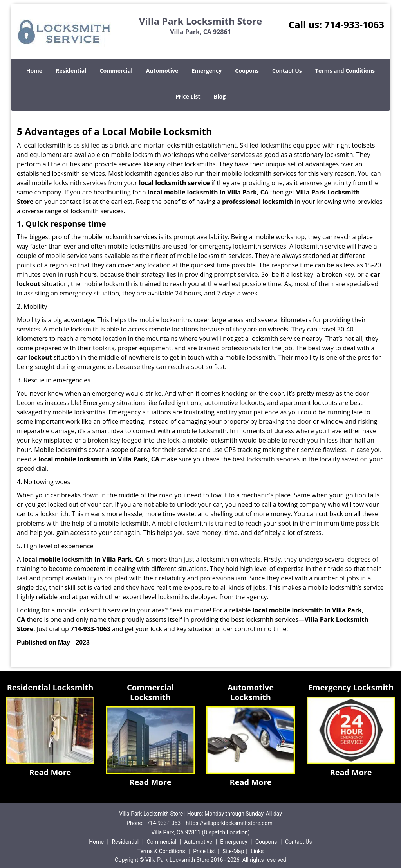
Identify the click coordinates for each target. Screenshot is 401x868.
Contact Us (287, 71)
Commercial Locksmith (150, 692)
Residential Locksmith (50, 687)
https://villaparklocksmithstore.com (229, 823)
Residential (71, 71)
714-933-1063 (354, 24)
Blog (220, 96)
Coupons (247, 71)
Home (34, 71)
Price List (188, 96)
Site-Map (233, 851)
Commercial (116, 71)
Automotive (162, 71)
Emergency (207, 71)
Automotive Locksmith (251, 692)
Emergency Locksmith (351, 687)
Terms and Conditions (345, 71)
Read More (50, 772)
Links (257, 851)
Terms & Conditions (161, 851)
